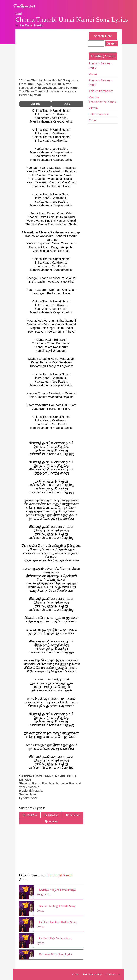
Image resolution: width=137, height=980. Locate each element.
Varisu (93, 74)
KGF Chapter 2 (99, 114)
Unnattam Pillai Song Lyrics (56, 954)
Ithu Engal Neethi (31, 25)
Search (112, 43)
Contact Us (113, 975)
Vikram (93, 108)
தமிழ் (67, 104)
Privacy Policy (92, 975)
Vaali (19, 14)
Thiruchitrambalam (101, 91)
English (35, 104)
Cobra (93, 120)
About (76, 975)
